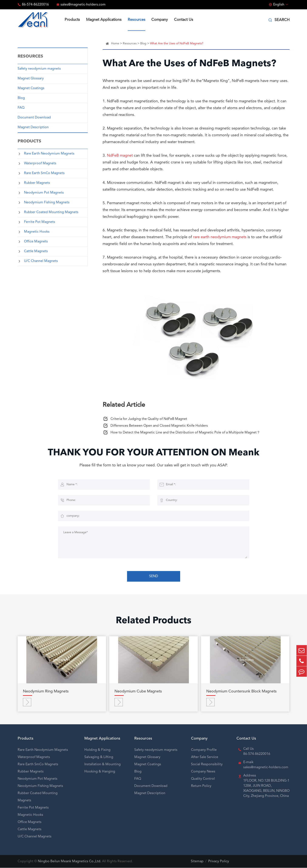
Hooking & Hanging (100, 772)
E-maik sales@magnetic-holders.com (266, 765)
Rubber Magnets (37, 183)
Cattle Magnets (36, 251)
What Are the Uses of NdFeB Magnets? (177, 44)
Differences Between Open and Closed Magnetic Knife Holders (159, 426)
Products (72, 20)
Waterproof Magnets (40, 163)
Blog (21, 98)
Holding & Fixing (97, 750)
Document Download (34, 118)
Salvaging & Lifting (99, 757)
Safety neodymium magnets (39, 69)
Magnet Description (33, 127)
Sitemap (197, 862)
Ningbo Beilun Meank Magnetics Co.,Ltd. (69, 862)
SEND (154, 577)
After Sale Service (205, 757)
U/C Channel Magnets (41, 261)
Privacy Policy (219, 862)
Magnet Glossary (31, 79)
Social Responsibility (207, 765)
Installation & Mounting (103, 765)
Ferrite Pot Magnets (40, 222)
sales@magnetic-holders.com (83, 5)
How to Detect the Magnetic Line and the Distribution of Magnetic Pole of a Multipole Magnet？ (185, 433)
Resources (137, 20)
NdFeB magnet (120, 156)
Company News (203, 772)
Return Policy (201, 786)
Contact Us (184, 20)
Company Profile (204, 750)
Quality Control (203, 779)
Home (115, 44)
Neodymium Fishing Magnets (47, 203)
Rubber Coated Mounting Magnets (51, 212)
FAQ (21, 108)
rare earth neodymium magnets (220, 237)
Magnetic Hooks (37, 232)
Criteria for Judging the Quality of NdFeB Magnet (149, 419)
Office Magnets (36, 242)
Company (160, 20)
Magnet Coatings (31, 88)
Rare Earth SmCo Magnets (44, 173)
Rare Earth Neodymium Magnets (49, 154)
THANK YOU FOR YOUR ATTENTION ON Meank (153, 453)
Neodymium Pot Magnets (44, 193)
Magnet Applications (104, 20)
